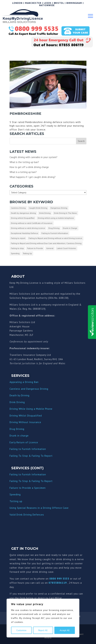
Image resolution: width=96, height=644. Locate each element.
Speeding (15, 494)
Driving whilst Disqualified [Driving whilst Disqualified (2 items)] (23, 218)
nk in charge (21, 436)
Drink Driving (17, 402)
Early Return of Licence (24, 442)
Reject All (43, 630)
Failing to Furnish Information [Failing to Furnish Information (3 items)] (55, 233)
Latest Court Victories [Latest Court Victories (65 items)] (66, 248)
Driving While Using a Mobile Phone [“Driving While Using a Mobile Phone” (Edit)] (31, 409)
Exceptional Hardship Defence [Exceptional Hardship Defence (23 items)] (25, 233)
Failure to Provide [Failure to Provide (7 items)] (35, 248)
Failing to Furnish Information (28, 449)
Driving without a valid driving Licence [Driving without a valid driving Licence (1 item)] (28, 228)
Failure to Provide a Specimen (28, 488)
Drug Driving (17, 429)
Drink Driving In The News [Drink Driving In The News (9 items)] (65, 213)
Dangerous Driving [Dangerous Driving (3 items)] (59, 208)
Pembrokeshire (25, 114)
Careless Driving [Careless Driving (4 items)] (18, 208)
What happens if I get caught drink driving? (33, 177)
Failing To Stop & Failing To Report (31, 456)
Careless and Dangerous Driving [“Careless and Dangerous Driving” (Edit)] (29, 389)
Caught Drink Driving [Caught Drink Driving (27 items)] (38, 208)
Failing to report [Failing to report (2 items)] (18, 238)
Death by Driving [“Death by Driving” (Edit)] (19, 395)
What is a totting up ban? (23, 172)
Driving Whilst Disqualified (26, 416)
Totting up (16, 501)
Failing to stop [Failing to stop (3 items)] (17, 248)
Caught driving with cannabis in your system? (33, 157)
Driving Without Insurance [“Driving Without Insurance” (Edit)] (25, 422)
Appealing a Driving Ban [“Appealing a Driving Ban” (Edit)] (24, 382)
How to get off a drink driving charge (29, 167)
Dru (12, 436)
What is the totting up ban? (24, 162)
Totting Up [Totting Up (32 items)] (27, 253)
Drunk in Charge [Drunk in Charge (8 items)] (70, 228)
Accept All (65, 630)
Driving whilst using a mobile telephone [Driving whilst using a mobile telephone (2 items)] (56, 218)
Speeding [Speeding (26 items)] (15, 253)
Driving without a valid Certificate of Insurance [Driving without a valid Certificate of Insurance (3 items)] (32, 223)
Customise (21, 630)
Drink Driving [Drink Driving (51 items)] (45, 213)
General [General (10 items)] (50, 248)
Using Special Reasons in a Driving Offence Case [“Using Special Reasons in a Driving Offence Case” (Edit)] (39, 508)
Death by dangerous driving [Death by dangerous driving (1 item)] (23, 213)
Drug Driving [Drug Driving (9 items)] (54, 228)
